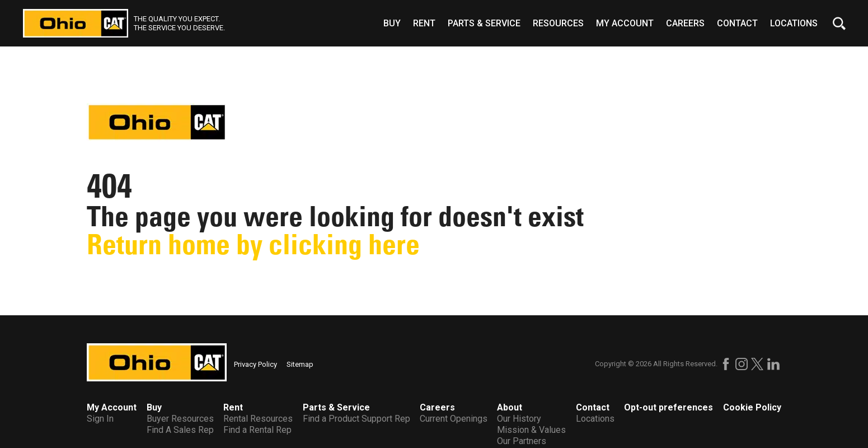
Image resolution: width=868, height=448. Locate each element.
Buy (392, 23)
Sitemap (300, 364)
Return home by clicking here (253, 244)
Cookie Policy (752, 407)
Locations (794, 23)
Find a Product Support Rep (356, 419)
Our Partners (522, 441)
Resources (558, 23)
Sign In (100, 419)
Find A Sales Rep (180, 430)
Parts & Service (484, 23)
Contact (737, 23)
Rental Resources (258, 419)
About (510, 407)
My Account (625, 23)
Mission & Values (531, 430)
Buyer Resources (180, 419)
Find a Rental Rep (257, 430)
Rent (424, 23)
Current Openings (454, 419)
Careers (685, 23)
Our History (519, 419)
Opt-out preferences (668, 407)
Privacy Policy (255, 364)
